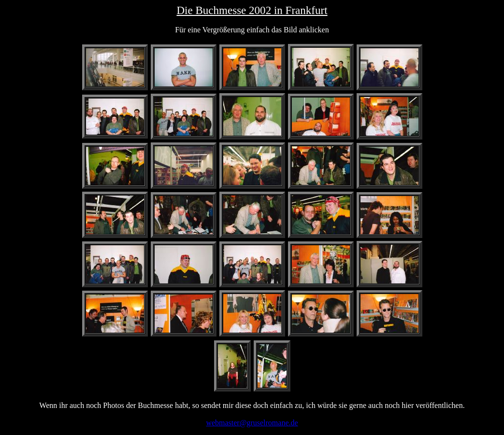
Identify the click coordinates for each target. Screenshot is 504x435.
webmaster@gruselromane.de (252, 423)
